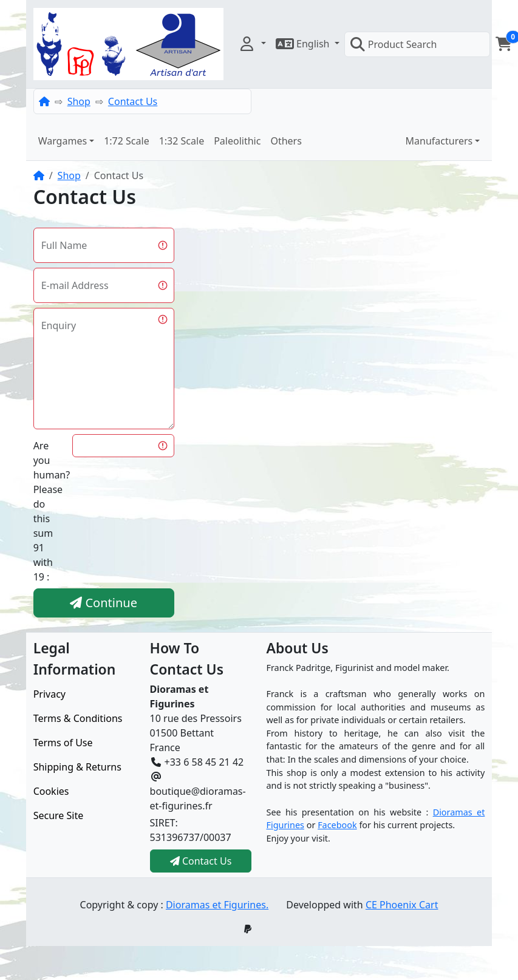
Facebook (337, 825)
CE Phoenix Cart (402, 905)
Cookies (51, 791)
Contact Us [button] (201, 861)
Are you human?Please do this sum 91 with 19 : (49, 511)
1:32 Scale (182, 141)
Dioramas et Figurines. (217, 905)
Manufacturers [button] (439, 141)
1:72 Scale (127, 141)
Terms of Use (63, 743)
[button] (252, 44)
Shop (79, 101)
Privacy (49, 694)
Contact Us (133, 101)
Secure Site (59, 815)
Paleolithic (237, 141)
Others (286, 141)
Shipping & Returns (77, 767)
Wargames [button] (63, 141)
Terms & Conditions (78, 718)
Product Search (394, 44)
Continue (104, 603)
